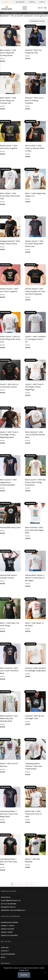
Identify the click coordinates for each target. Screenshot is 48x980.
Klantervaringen (8, 954)
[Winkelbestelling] (38, 21)
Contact (5, 951)
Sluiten (24, 975)
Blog (3, 957)
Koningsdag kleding (9, 922)
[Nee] (45, 972)
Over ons (5, 948)
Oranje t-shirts (8, 926)
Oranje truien (7, 932)
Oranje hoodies (8, 929)
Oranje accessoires (9, 935)
